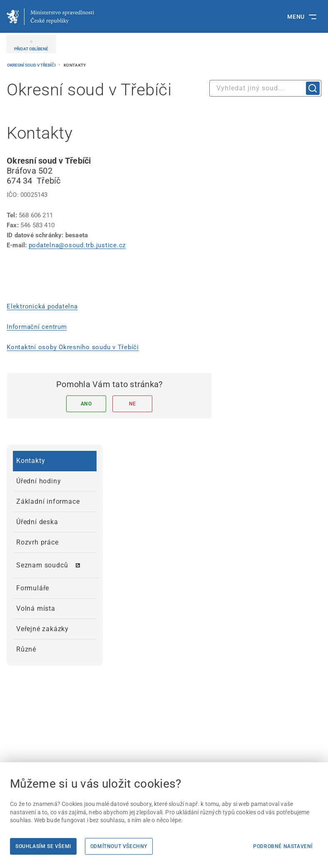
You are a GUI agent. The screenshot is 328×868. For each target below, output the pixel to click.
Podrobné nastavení (283, 846)
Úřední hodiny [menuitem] (39, 481)
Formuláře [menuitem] (33, 588)
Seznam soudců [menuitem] (42, 565)
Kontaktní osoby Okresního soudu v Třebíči (73, 347)
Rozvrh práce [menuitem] (37, 542)
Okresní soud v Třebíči (32, 65)
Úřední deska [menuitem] (37, 522)
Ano (86, 404)
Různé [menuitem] (26, 649)
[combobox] (265, 88)
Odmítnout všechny (119, 846)
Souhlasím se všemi (43, 846)
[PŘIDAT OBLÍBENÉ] (31, 44)
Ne (133, 404)
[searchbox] (265, 88)
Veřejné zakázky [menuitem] (42, 629)
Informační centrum (37, 327)
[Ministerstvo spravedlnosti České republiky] (50, 17)
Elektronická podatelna (42, 306)
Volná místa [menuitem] (36, 608)
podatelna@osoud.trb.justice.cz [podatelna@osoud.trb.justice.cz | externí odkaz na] (77, 245)
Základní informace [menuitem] (48, 501)
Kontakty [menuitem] (31, 461)
